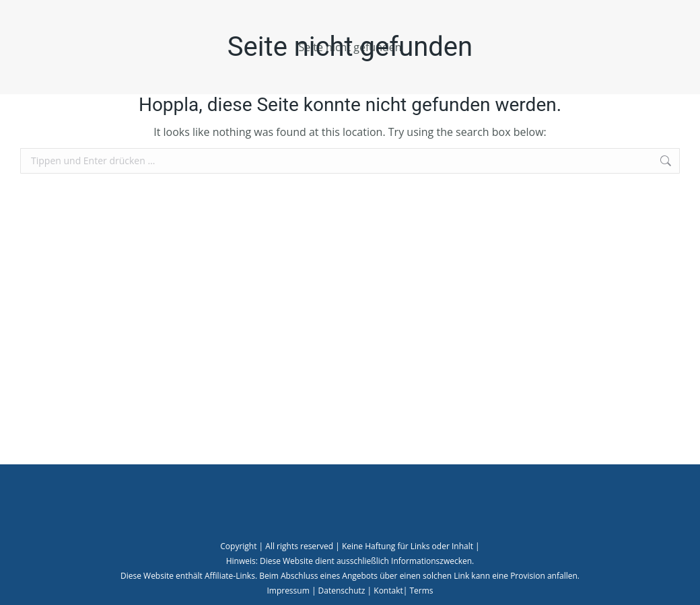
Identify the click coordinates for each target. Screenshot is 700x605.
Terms (421, 591)
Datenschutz (342, 591)
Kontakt (388, 591)
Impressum (288, 591)
